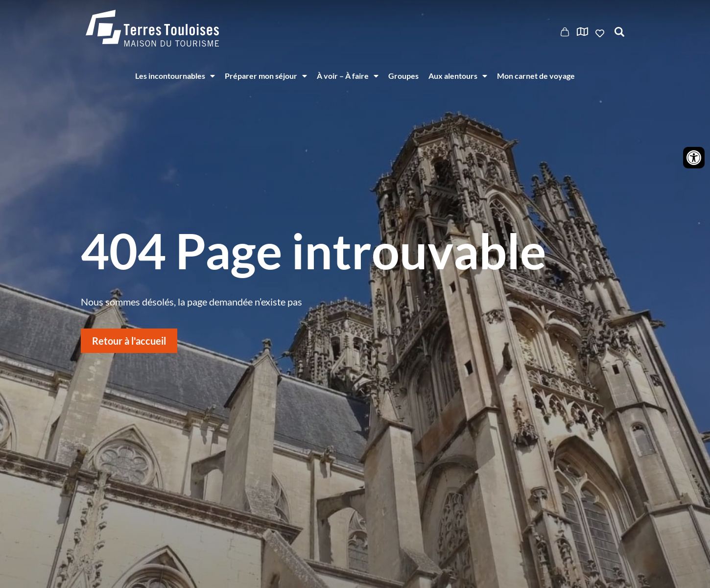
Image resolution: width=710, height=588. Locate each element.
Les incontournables (175, 76)
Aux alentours (458, 76)
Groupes (403, 76)
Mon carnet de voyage (536, 76)
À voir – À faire (348, 76)
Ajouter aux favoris (601, 33)
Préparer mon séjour (266, 76)
